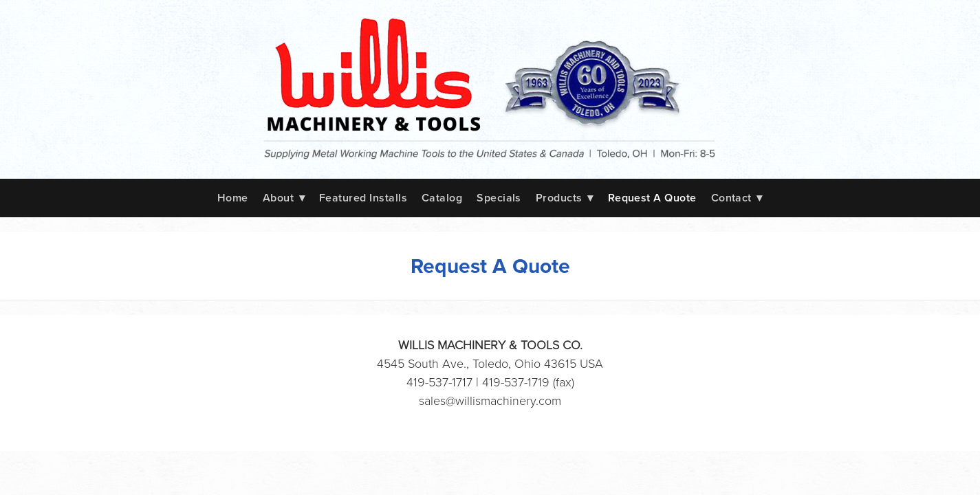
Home (233, 198)
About (284, 198)
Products (565, 198)
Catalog (442, 198)
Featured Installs (363, 198)
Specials (499, 198)
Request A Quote (652, 198)
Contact (737, 198)
